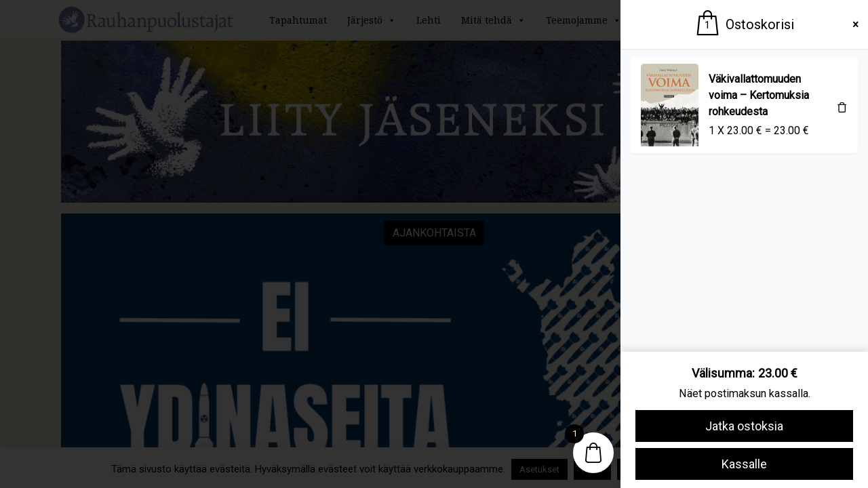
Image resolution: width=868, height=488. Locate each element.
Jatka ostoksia (744, 426)
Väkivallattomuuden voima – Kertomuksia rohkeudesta (759, 95)
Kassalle (744, 464)
